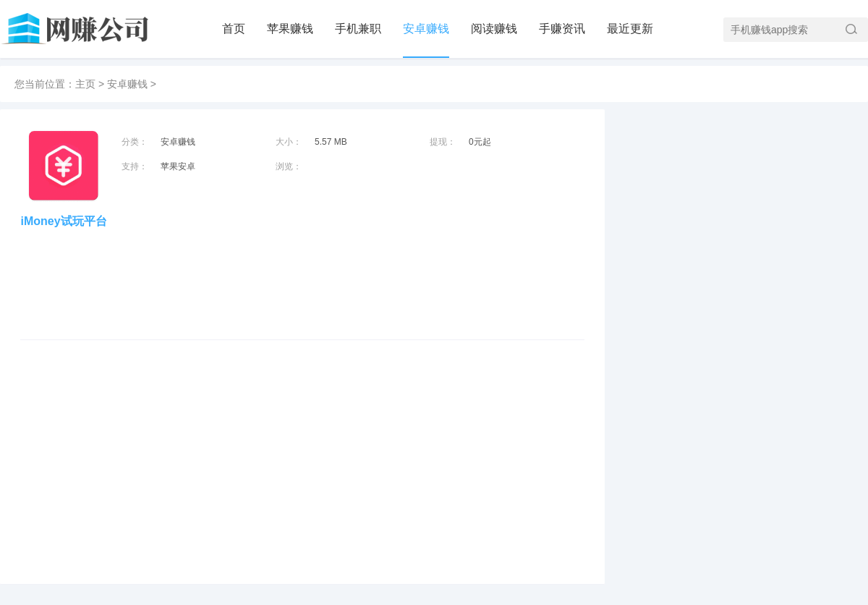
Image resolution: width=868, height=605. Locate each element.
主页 (85, 84)
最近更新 (630, 29)
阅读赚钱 (494, 29)
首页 (234, 29)
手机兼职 (358, 29)
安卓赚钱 (426, 29)
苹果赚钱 (290, 29)
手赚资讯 (562, 29)
